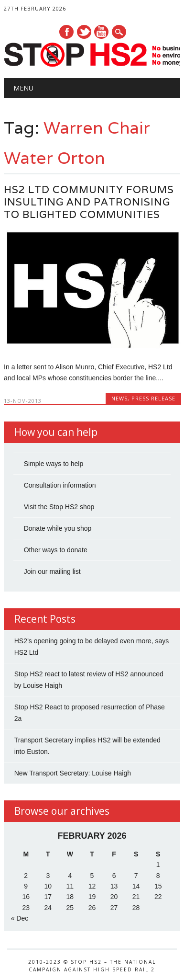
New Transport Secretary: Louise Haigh (73, 773)
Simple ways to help (54, 464)
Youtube (101, 32)
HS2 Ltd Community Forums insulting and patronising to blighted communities (89, 202)
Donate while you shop (58, 528)
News (119, 398)
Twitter (84, 32)
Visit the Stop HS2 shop (59, 507)
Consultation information (60, 485)
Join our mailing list (52, 571)
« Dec (20, 918)
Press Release (153, 398)
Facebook (66, 32)
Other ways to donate (56, 550)
